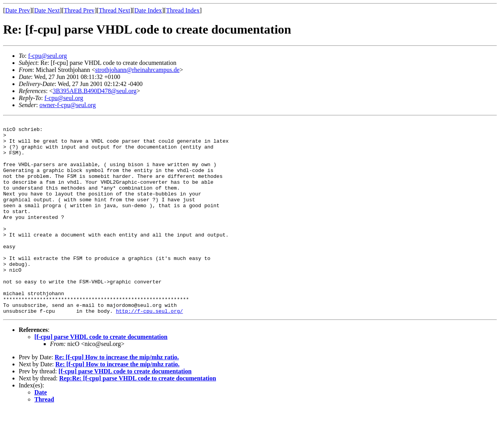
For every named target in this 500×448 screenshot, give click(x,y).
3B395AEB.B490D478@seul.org (95, 91)
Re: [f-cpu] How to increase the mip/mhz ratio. (117, 396)
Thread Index (183, 10)
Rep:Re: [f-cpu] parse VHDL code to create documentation (138, 417)
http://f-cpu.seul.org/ (150, 349)
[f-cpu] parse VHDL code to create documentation (101, 375)
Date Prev (18, 10)
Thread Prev (79, 10)
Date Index (148, 10)
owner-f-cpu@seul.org (68, 105)
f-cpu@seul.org (47, 56)
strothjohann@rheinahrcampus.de (137, 70)
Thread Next (114, 10)
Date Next (47, 10)
